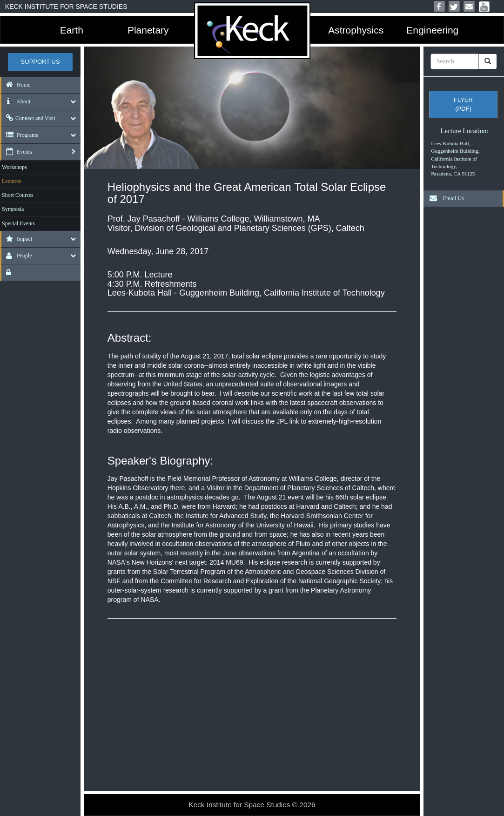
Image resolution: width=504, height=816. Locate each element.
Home (16, 85)
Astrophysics (356, 30)
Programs (20, 135)
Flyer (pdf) (463, 104)
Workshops (14, 167)
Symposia (13, 209)
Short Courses (18, 195)
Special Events (18, 223)
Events (17, 152)
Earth (72, 30)
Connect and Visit (28, 118)
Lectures (11, 181)
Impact (17, 239)
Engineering (432, 30)
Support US (40, 62)
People (17, 256)
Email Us (444, 198)
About (16, 101)
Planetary (148, 30)
